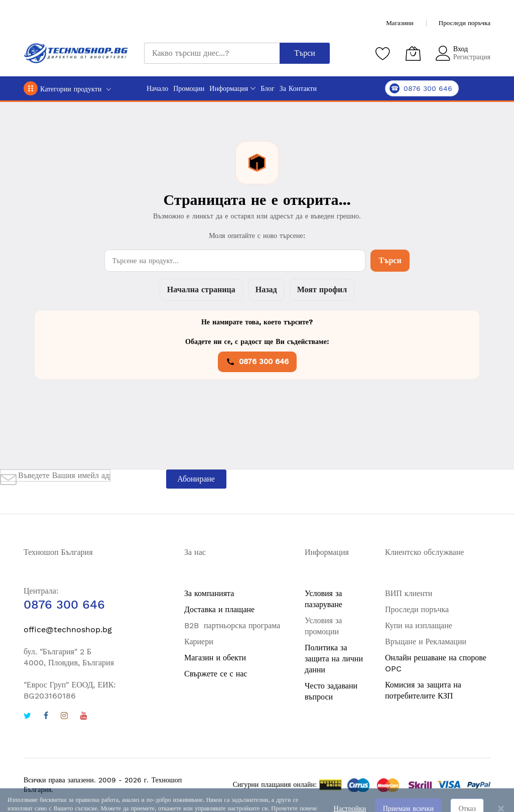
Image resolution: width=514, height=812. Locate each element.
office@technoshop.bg (68, 629)
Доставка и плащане (219, 609)
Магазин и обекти (215, 658)
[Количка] (413, 53)
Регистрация (472, 57)
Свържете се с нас (216, 674)
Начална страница (201, 289)
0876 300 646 (257, 362)
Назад (266, 289)
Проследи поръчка (465, 23)
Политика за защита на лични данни (334, 659)
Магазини (400, 23)
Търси (390, 260)
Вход (461, 49)
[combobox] (212, 53)
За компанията (209, 593)
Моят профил (322, 289)
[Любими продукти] (383, 53)
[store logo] (76, 53)
